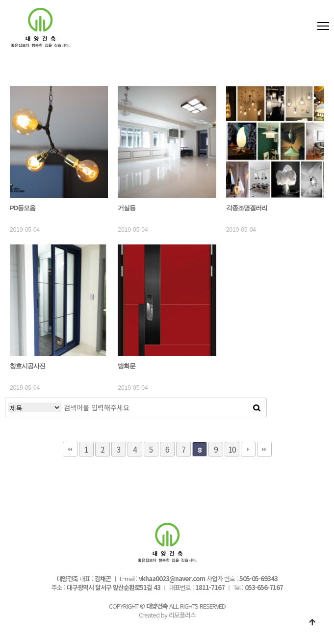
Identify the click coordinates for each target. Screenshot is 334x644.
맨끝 (264, 449)
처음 (70, 449)
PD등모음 (23, 208)
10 (232, 449)
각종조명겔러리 (247, 208)
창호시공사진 (27, 366)
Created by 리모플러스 (167, 615)
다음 (248, 449)
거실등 (127, 208)
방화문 (127, 366)
